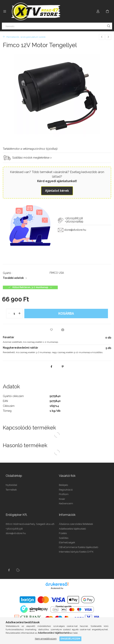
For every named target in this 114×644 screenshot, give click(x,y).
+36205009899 (74, 222)
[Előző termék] (102, 37)
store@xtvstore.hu (75, 230)
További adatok (13, 278)
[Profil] (98, 11)
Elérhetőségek (67, 542)
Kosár (62, 499)
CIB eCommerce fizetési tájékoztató (79, 547)
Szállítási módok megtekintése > (32, 158)
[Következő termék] (108, 37)
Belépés (63, 485)
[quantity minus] (9, 314)
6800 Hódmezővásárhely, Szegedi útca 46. (30, 524)
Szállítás (64, 538)
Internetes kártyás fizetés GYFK (76, 552)
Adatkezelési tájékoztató (72, 529)
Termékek (11, 490)
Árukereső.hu (57, 588)
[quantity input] (14, 314)
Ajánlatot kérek (57, 191)
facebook (9, 570)
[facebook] (51, 366)
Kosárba (66, 313)
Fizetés (63, 533)
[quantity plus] (19, 314)
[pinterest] (63, 366)
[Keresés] (57, 26)
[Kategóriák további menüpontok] (5, 11)
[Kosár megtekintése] (107, 11)
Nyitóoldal (11, 485)
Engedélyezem (70, 639)
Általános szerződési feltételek (76, 524)
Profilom (64, 494)
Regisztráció (66, 490)
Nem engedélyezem (46, 639)
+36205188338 (74, 218)
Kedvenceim (66, 503)
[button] (51, 330)
